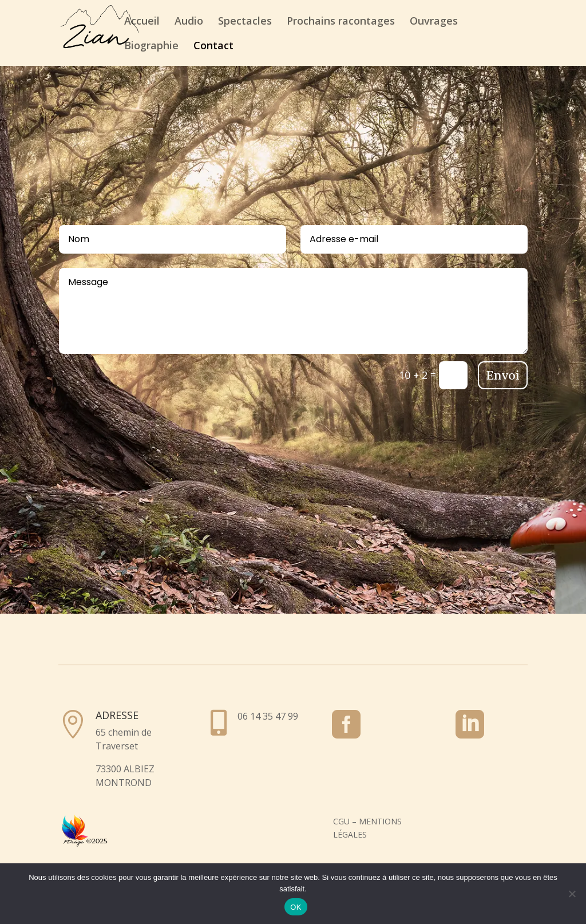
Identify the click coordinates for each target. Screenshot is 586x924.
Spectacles (245, 22)
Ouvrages (434, 22)
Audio (189, 22)
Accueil (142, 22)
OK (296, 907)
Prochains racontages (341, 22)
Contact (213, 47)
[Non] (572, 894)
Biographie (151, 47)
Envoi (503, 375)
